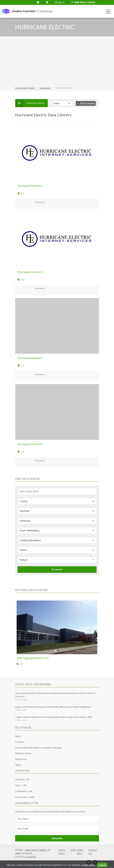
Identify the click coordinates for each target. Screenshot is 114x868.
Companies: (21, 791)
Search (57, 569)
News (18, 736)
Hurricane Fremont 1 (30, 186)
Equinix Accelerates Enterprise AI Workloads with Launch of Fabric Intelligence (53, 707)
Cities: (18, 785)
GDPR (73, 850)
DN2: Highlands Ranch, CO (33, 658)
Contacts (19, 742)
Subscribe (57, 838)
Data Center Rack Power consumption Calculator (39, 748)
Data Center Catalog (36, 850)
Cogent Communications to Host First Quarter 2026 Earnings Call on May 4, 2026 (54, 717)
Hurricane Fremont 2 (30, 272)
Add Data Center (83, 2)
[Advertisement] (57, 62)
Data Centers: (22, 797)
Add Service (21, 759)
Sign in (60, 2)
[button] (56, 651)
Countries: (20, 779)
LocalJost (31, 857)
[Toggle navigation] (108, 11)
